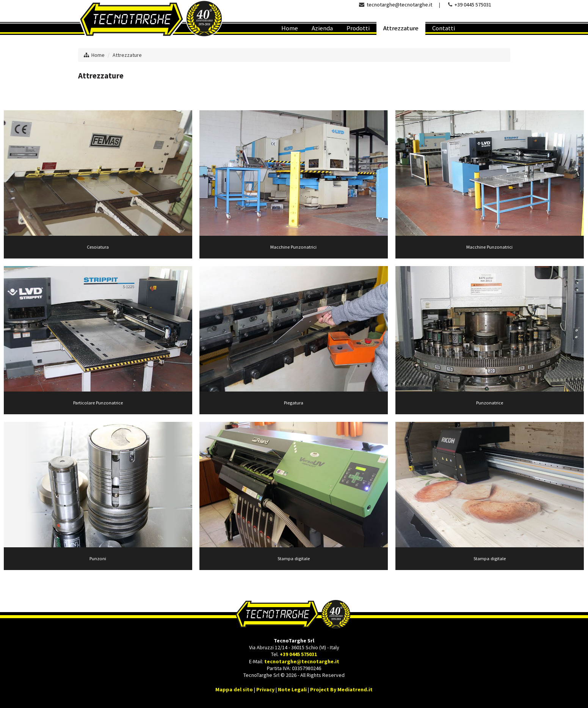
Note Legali (292, 689)
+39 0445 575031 (473, 5)
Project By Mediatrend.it (341, 689)
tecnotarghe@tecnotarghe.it (399, 5)
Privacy (265, 689)
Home (98, 55)
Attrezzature (127, 55)
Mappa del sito (234, 689)
